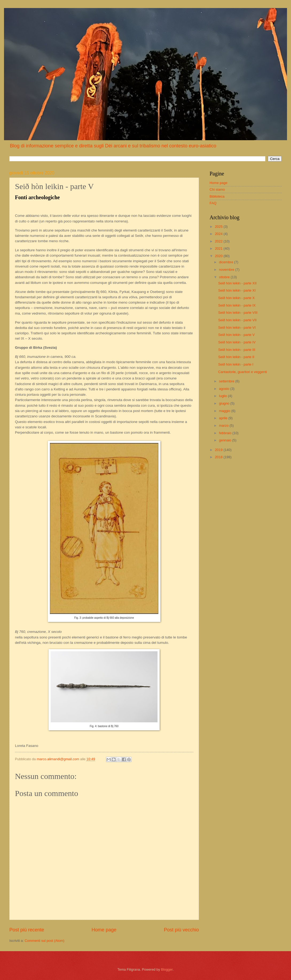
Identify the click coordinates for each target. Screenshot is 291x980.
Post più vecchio (181, 930)
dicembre (227, 262)
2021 (219, 248)
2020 (219, 256)
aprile (224, 418)
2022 (219, 241)
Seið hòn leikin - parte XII (237, 283)
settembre (227, 381)
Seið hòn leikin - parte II (236, 357)
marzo (224, 426)
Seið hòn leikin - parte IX (237, 305)
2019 (219, 450)
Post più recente (27, 930)
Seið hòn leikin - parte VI (237, 328)
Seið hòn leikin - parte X (236, 298)
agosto (225, 389)
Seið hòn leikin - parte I (236, 364)
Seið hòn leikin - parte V (236, 335)
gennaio (225, 440)
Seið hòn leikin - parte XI (237, 290)
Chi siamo (217, 189)
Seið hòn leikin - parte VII (237, 320)
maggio (225, 411)
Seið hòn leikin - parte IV (237, 342)
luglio (223, 396)
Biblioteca (217, 196)
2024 (219, 234)
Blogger (167, 969)
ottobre (225, 277)
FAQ (213, 203)
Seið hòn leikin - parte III (237, 350)
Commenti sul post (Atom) (44, 941)
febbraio (226, 433)
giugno (225, 403)
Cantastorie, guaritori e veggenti (243, 372)
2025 (219, 227)
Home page (104, 930)
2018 (219, 457)
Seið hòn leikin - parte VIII (238, 313)
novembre (227, 270)
